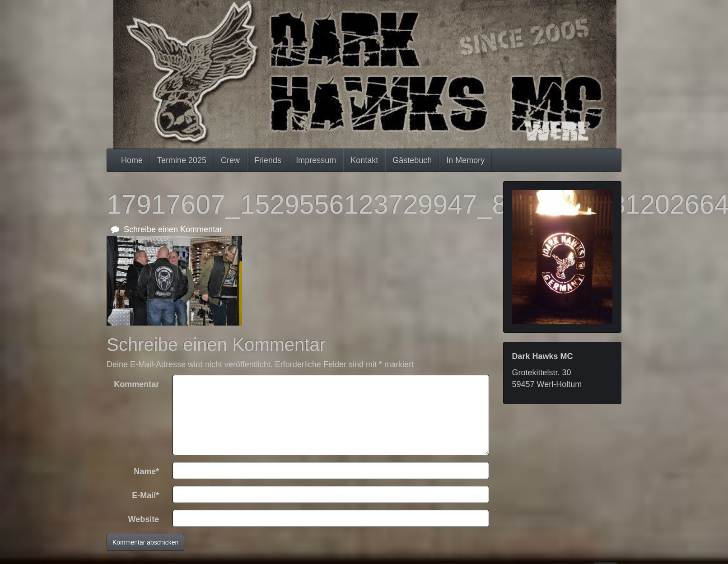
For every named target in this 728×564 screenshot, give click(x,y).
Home (132, 160)
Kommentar (136, 384)
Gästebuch (412, 160)
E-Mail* (145, 495)
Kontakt (364, 160)
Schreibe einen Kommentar (167, 229)
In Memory (465, 160)
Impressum (316, 160)
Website (144, 519)
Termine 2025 (182, 160)
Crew (230, 160)
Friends (268, 160)
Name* (146, 471)
